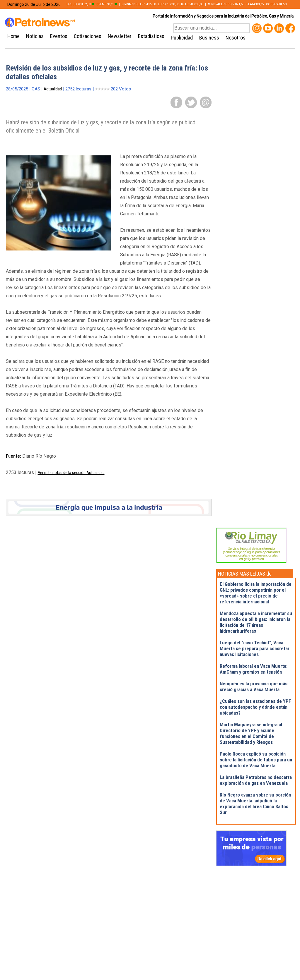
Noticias (35, 36)
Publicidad (182, 38)
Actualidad (53, 89)
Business (209, 38)
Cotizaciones (88, 36)
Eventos (59, 36)
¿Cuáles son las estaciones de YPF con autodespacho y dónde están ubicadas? (255, 707)
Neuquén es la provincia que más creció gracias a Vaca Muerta (254, 686)
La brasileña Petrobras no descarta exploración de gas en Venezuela (256, 780)
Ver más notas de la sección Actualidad (71, 473)
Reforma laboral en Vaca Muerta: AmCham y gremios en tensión (254, 669)
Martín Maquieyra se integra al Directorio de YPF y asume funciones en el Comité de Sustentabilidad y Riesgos (251, 733)
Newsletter (120, 36)
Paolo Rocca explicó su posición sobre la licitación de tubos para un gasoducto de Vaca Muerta (256, 760)
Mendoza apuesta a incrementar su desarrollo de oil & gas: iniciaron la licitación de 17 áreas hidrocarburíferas (256, 622)
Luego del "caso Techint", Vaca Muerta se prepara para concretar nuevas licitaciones (255, 648)
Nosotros (236, 38)
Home (13, 36)
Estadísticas (151, 36)
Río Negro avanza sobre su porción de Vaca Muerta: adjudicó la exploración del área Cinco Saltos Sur (255, 804)
